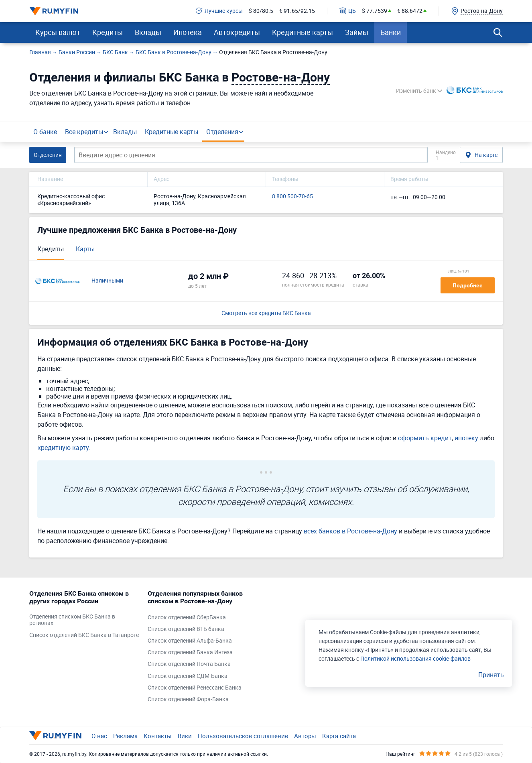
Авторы (305, 736)
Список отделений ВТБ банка (186, 629)
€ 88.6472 (410, 11)
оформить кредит (425, 438)
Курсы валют (58, 32)
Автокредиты (237, 32)
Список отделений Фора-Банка (188, 699)
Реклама (125, 736)
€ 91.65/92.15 (297, 11)
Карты (85, 249)
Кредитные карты (303, 32)
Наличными (107, 281)
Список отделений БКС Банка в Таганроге (84, 635)
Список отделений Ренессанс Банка (195, 688)
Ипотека (188, 32)
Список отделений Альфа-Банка (190, 641)
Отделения (222, 132)
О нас (99, 736)
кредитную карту (63, 448)
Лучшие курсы (219, 11)
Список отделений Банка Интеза (190, 652)
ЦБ (348, 11)
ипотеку (466, 438)
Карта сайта (339, 736)
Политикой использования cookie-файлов (415, 658)
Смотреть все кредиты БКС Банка (266, 313)
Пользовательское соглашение (243, 736)
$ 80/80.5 (261, 11)
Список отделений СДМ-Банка (188, 676)
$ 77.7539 (375, 11)
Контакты (158, 736)
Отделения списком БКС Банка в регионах (72, 620)
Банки (391, 32)
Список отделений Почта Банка (189, 664)
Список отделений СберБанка (187, 618)
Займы (357, 32)
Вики (185, 736)
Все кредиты (84, 132)
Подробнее (468, 285)
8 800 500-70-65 (292, 196)
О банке (45, 132)
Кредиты (108, 32)
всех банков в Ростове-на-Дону (350, 531)
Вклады (148, 32)
